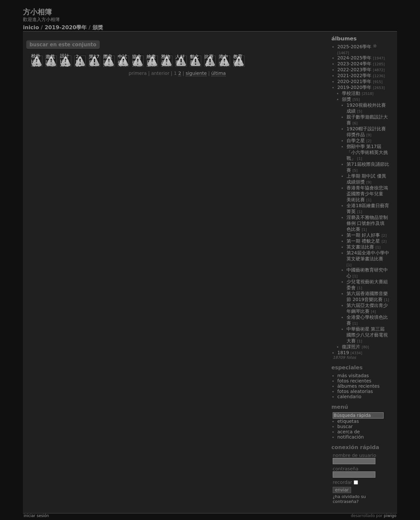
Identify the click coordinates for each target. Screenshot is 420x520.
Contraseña (346, 469)
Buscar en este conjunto (63, 45)
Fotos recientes (354, 381)
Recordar (345, 482)
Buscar (345, 426)
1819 (343, 353)
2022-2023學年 (354, 70)
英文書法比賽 (360, 247)
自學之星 (356, 141)
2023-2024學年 (354, 64)
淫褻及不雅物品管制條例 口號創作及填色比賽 (367, 223)
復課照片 (351, 347)
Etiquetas (348, 421)
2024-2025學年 (354, 58)
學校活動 (351, 93)
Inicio (31, 27)
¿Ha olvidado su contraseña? (349, 499)
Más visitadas (353, 376)
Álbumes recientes (358, 386)
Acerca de (349, 432)
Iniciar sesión (36, 516)
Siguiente (196, 73)
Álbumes (344, 39)
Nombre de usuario (354, 455)
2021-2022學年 (354, 76)
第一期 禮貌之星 (363, 241)
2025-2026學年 (354, 47)
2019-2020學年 (66, 27)
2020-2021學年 (354, 81)
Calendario (349, 397)
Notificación (351, 437)
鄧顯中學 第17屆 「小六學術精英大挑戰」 (367, 152)
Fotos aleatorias (355, 391)
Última (219, 73)
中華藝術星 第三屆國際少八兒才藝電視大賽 (367, 335)
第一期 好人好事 (363, 235)
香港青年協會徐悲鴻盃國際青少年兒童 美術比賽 (367, 194)
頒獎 (98, 27)
